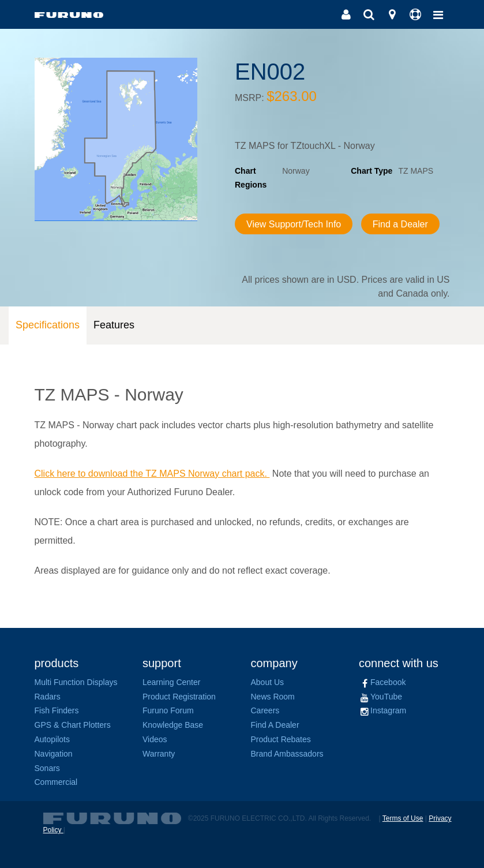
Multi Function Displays (76, 682)
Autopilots (52, 739)
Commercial (56, 782)
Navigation (54, 754)
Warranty (159, 754)
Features (114, 325)
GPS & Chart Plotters (73, 725)
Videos (155, 739)
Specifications (48, 325)
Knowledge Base (173, 725)
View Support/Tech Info (294, 224)
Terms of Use (403, 818)
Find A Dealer (275, 725)
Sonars (47, 768)
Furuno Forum (168, 710)
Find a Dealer (400, 224)
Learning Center (171, 682)
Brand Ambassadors (287, 754)
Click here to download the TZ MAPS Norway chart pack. (152, 474)
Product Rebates (281, 739)
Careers (265, 710)
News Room (273, 697)
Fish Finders (57, 710)
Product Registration (179, 697)
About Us (268, 682)
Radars (48, 697)
